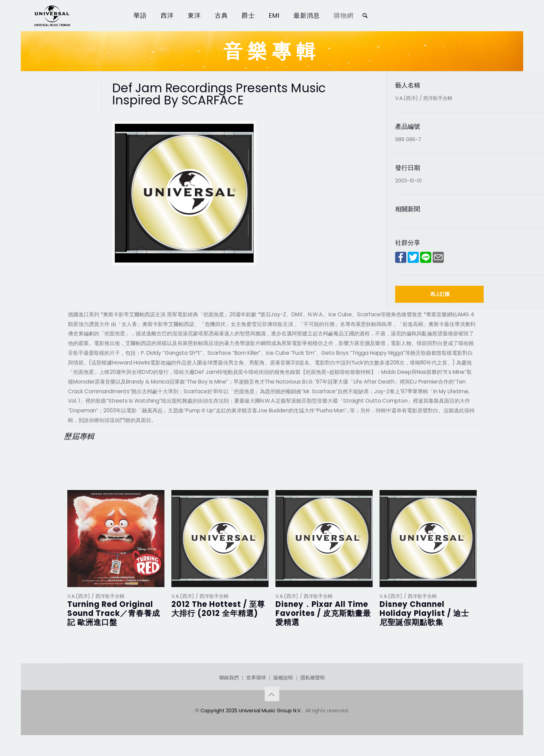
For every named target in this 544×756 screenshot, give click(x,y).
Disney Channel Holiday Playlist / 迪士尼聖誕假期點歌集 (424, 613)
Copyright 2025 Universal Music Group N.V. (252, 711)
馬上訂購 (440, 294)
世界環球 (256, 678)
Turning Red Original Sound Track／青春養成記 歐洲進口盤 (114, 613)
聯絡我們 (229, 678)
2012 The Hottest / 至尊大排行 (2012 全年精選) (218, 609)
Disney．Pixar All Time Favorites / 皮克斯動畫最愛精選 (323, 613)
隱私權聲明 (313, 678)
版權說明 (283, 678)
